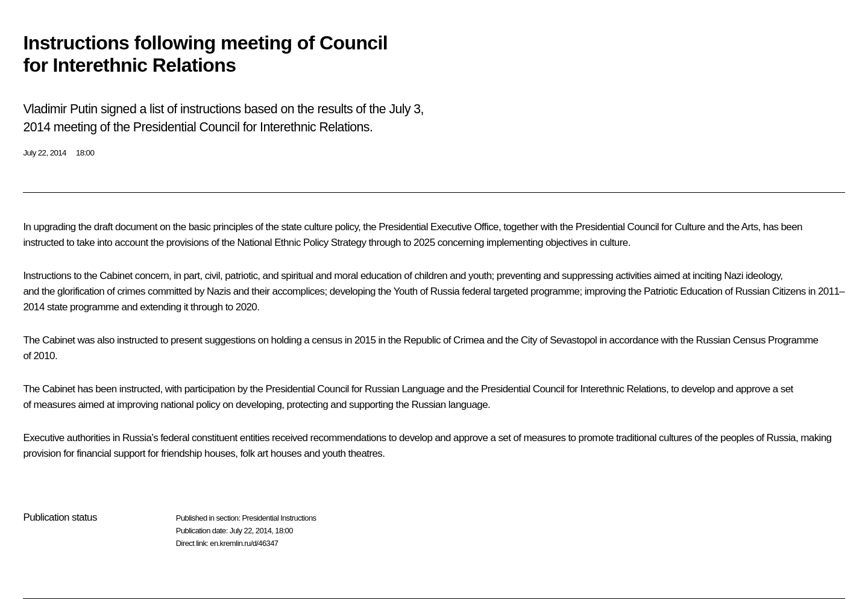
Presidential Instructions (279, 518)
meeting (75, 127)
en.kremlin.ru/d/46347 (244, 543)
